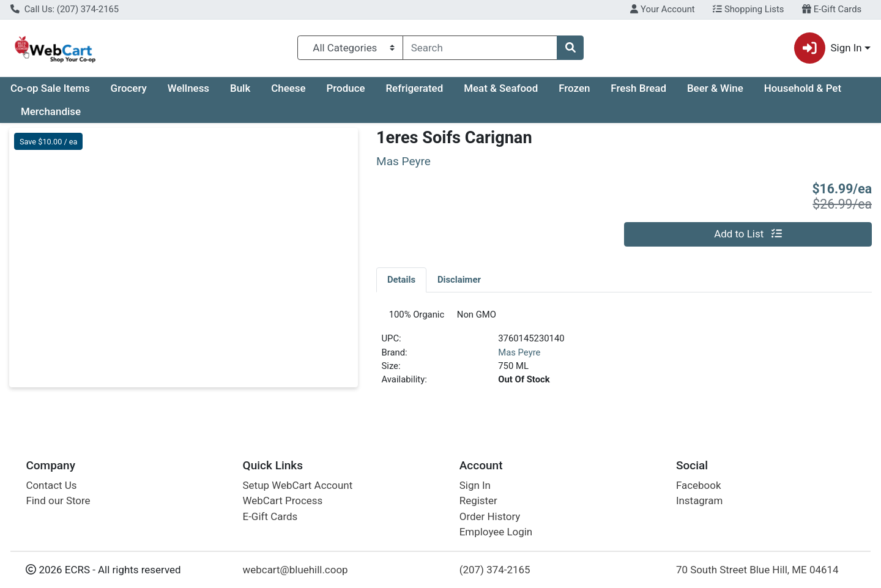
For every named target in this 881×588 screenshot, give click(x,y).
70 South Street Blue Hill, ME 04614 (757, 570)
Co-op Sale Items (50, 88)
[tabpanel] (624, 355)
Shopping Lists (748, 9)
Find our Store (58, 501)
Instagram (699, 501)
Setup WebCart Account (298, 485)
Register (478, 501)
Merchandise (51, 111)
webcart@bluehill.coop (296, 570)
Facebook (699, 485)
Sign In (475, 485)
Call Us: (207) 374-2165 (65, 9)
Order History (490, 516)
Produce (345, 88)
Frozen (574, 88)
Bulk (240, 88)
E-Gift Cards (832, 9)
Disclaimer (459, 280)
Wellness (188, 88)
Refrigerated (414, 88)
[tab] (401, 280)
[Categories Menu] (350, 48)
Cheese (288, 88)
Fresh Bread (638, 88)
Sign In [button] (828, 48)
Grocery (129, 88)
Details (401, 280)
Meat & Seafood (501, 88)
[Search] (480, 48)
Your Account (662, 9)
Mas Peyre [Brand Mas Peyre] (519, 357)
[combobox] (480, 48)
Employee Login (496, 532)
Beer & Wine (715, 88)
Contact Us (51, 485)
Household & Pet (803, 88)
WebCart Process (283, 501)
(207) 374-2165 (495, 570)
